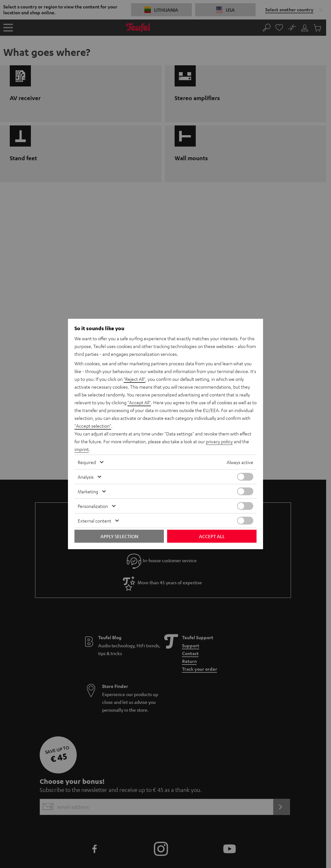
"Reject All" (134, 379)
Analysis (86, 477)
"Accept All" (139, 402)
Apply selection (119, 536)
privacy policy (219, 441)
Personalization (93, 506)
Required (87, 462)
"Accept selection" (93, 426)
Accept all (212, 536)
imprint (82, 449)
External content (94, 521)
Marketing (88, 491)
